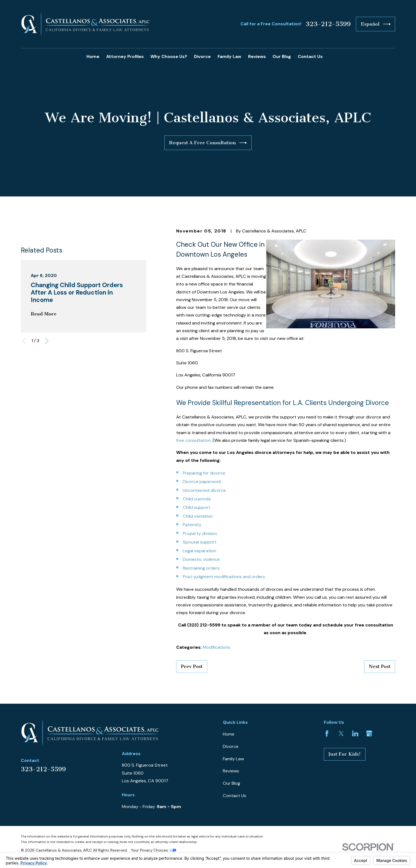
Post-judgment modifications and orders (224, 577)
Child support (197, 507)
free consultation (193, 440)
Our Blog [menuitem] (282, 56)
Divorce (231, 746)
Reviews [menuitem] (257, 56)
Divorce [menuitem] (202, 56)
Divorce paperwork (202, 482)
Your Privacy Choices (154, 850)
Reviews (231, 771)
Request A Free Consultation (208, 143)
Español (376, 24)
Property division (200, 533)
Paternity (192, 525)
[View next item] (47, 341)
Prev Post (192, 666)
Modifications (217, 647)
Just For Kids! (345, 754)
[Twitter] (341, 733)
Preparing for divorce (204, 473)
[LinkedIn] (355, 733)
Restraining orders (201, 568)
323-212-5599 (328, 24)
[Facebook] (327, 733)
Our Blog (231, 783)
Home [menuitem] (93, 56)
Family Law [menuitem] (229, 56)
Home (229, 734)
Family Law (233, 759)
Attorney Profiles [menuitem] (125, 56)
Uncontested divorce (204, 490)
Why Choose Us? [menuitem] (169, 56)
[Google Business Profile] (369, 733)
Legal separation (199, 551)
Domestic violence (201, 559)
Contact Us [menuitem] (310, 56)
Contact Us (234, 796)
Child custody (197, 499)
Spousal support (200, 542)
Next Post (380, 666)
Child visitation (198, 516)
